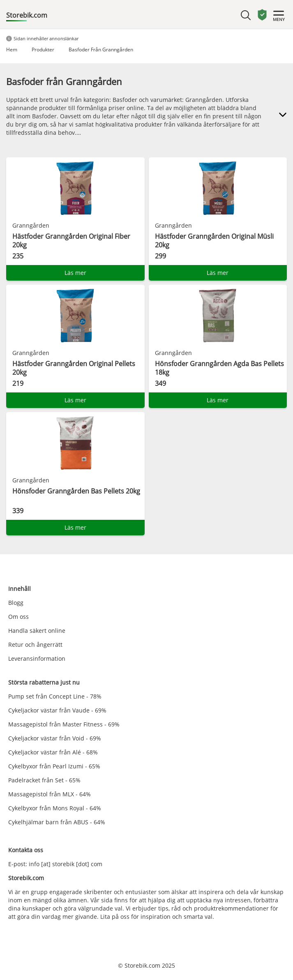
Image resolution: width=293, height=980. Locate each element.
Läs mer (75, 273)
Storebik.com (27, 15)
